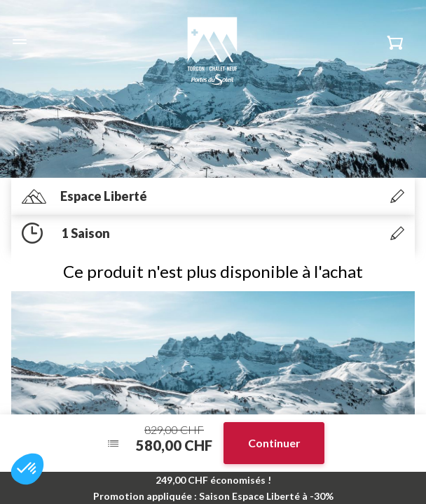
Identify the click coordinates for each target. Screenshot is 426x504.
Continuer (274, 443)
